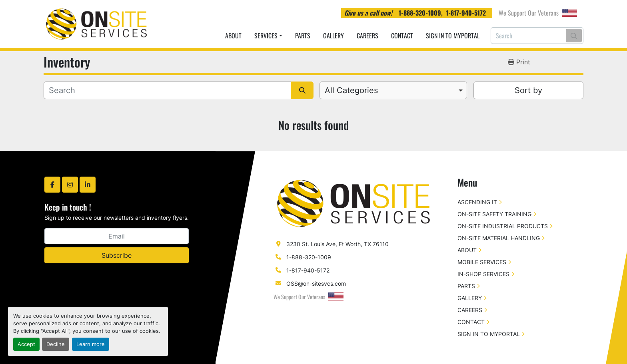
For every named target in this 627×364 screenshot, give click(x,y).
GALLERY (333, 36)
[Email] (117, 236)
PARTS (303, 36)
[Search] (537, 36)
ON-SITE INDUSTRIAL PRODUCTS (503, 226)
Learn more (91, 344)
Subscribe (117, 255)
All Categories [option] (351, 90)
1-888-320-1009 (420, 13)
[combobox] (393, 90)
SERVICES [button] (266, 36)
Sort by (528, 90)
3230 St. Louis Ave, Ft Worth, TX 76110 (337, 244)
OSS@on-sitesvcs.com (316, 283)
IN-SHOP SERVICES (483, 274)
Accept (26, 344)
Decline (56, 344)
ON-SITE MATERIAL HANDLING (499, 238)
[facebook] (52, 185)
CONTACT (402, 36)
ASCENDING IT (477, 202)
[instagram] (70, 185)
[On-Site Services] (353, 203)
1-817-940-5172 (466, 13)
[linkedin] (88, 185)
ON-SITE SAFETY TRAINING (494, 214)
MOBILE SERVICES (482, 262)
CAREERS (367, 36)
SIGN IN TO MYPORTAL (453, 36)
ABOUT (233, 36)
